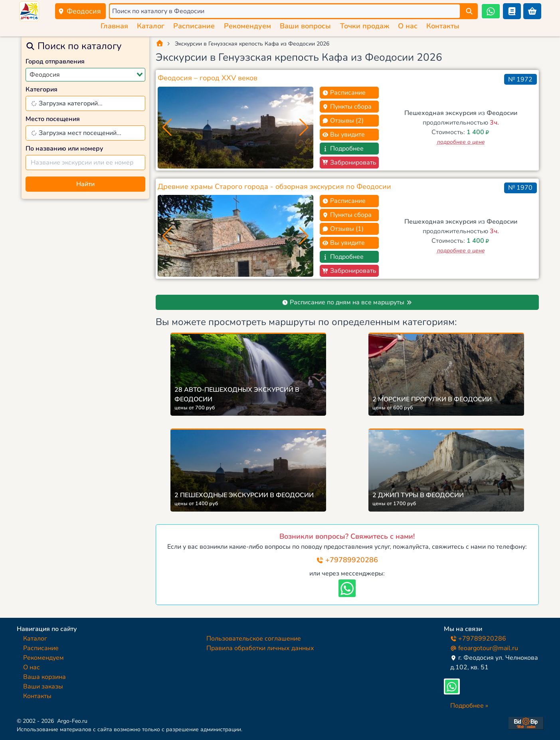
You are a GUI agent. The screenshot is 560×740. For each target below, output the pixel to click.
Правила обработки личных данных (260, 648)
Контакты (443, 26)
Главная (114, 26)
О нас (408, 26)
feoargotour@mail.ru (484, 648)
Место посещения (53, 119)
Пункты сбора (347, 107)
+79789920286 (347, 560)
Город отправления (55, 62)
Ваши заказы (43, 686)
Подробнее (343, 149)
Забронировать (349, 163)
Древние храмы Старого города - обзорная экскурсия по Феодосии (274, 186)
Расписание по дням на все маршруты (347, 302)
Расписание (194, 26)
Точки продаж (365, 26)
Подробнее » (469, 706)
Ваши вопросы (305, 26)
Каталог (151, 26)
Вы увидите (343, 135)
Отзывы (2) (343, 121)
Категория (42, 89)
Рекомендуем (247, 26)
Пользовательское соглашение (254, 639)
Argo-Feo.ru (72, 721)
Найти (85, 184)
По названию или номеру (64, 149)
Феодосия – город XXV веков (208, 78)
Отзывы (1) (343, 229)
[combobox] (85, 75)
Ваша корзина (45, 677)
